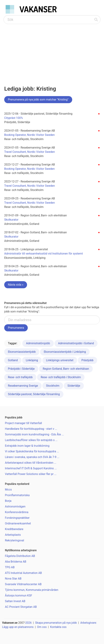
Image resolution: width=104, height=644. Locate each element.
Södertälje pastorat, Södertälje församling (34, 394)
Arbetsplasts (13, 535)
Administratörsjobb (38, 343)
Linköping (32, 360)
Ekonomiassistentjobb (22, 352)
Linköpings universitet (60, 360)
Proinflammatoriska (17, 495)
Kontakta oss (58, 627)
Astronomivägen (15, 506)
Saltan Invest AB (15, 601)
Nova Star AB (13, 579)
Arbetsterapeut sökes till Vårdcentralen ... (31, 463)
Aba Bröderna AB (16, 562)
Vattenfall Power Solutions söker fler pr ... (31, 474)
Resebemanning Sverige (23, 386)
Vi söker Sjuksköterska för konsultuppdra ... (32, 451)
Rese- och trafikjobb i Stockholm (61, 377)
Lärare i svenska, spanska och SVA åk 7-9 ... (32, 457)
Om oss (42, 627)
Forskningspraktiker (17, 518)
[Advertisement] (52, 51)
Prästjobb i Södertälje (21, 369)
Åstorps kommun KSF (19, 596)
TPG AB (10, 567)
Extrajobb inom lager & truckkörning (27, 446)
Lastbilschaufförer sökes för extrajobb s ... (31, 440)
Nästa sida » (16, 285)
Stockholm (53, 386)
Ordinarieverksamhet (18, 523)
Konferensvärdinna (17, 512)
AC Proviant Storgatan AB (21, 607)
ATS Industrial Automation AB (23, 573)
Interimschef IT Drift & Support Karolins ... (31, 468)
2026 (28, 623)
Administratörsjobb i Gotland (76, 343)
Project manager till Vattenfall (23, 423)
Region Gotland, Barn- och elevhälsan (66, 369)
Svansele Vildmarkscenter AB (23, 584)
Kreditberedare (14, 529)
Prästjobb (87, 360)
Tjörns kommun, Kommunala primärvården (32, 590)
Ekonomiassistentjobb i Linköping (65, 352)
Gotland (13, 360)
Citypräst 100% (14, 118)
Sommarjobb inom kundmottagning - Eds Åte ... (34, 434)
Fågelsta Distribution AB (20, 556)
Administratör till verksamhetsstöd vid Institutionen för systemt (44, 254)
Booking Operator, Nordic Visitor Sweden (29, 135)
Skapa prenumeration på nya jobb (56, 623)
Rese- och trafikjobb (20, 377)
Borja (8, 501)
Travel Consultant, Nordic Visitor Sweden (30, 152)
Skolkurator (11, 220)
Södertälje (74, 386)
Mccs (8, 490)
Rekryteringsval (14, 540)
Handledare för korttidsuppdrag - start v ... (31, 429)
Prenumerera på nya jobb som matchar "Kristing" (38, 100)
